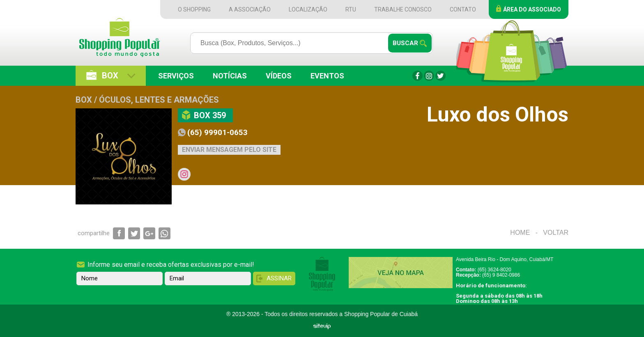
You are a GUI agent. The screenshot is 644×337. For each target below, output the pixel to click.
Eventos (327, 76)
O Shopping (194, 9)
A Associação (250, 9)
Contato (463, 9)
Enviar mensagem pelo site (229, 150)
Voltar (556, 233)
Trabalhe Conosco (403, 9)
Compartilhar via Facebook (119, 233)
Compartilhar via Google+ (149, 233)
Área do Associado (532, 9)
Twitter (440, 76)
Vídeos (279, 76)
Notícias (230, 76)
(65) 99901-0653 (217, 132)
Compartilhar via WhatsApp (164, 233)
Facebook (417, 76)
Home (520, 233)
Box (110, 76)
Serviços (176, 76)
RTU (351, 9)
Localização (308, 9)
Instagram (429, 76)
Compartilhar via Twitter (134, 233)
